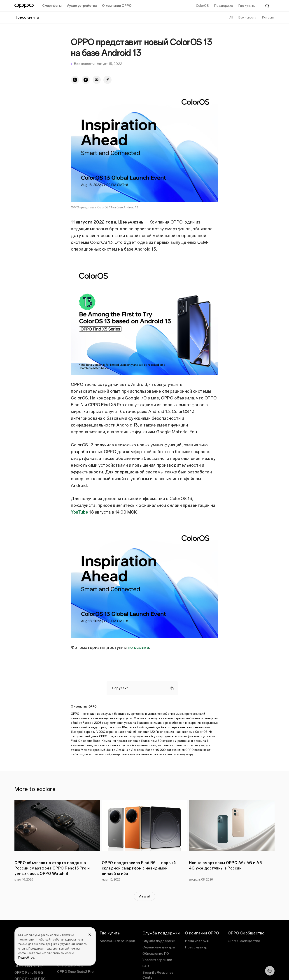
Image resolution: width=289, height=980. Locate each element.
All (231, 18)
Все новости (248, 18)
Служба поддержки (159, 941)
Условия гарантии (157, 960)
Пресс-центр (196, 947)
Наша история (197, 941)
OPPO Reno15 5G (29, 973)
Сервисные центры (159, 947)
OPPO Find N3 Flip (29, 966)
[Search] (267, 6)
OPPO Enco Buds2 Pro (76, 972)
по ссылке (139, 648)
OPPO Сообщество (244, 941)
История (268, 18)
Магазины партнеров (117, 941)
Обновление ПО (156, 954)
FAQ (146, 966)
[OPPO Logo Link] (24, 6)
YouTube (80, 512)
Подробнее (26, 958)
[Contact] (270, 971)
